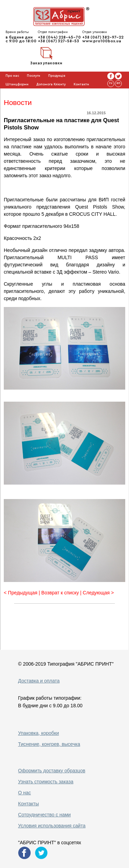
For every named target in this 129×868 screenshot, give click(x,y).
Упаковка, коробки (39, 733)
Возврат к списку (60, 593)
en (118, 83)
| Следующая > (97, 593)
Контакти (81, 84)
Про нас (12, 76)
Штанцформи (17, 84)
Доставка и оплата (39, 681)
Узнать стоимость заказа (46, 782)
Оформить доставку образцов (52, 771)
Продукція (57, 76)
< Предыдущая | (23, 593)
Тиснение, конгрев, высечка (49, 744)
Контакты (29, 804)
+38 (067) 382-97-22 (103, 37)
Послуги (34, 76)
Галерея (27, 93)
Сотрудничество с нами (45, 815)
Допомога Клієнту (51, 84)
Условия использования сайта (52, 826)
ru (111, 83)
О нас (25, 793)
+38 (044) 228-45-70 (59, 37)
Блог (9, 93)
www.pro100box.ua (102, 41)
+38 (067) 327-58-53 (58, 41)
